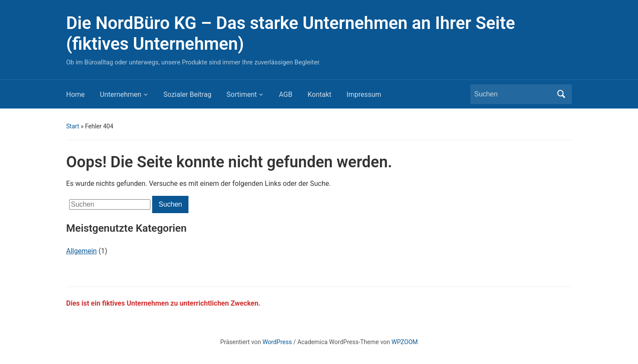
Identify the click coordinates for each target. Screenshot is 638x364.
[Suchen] (513, 94)
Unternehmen (121, 94)
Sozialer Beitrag (187, 94)
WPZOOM (405, 342)
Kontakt (319, 94)
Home (75, 94)
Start (73, 126)
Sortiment (242, 94)
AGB (286, 94)
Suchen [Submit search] (561, 94)
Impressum (364, 94)
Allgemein (81, 251)
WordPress (277, 342)
